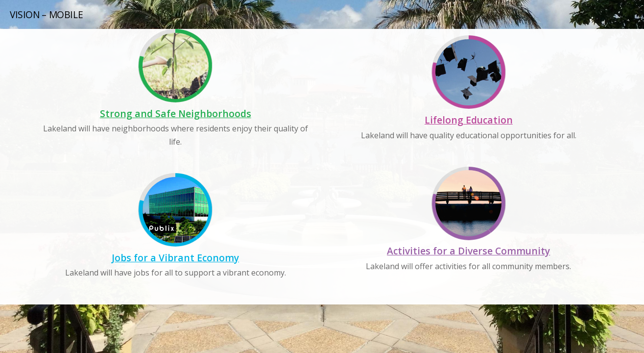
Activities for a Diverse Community (468, 251)
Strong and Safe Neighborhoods (176, 113)
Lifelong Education (469, 120)
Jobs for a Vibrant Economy (175, 258)
